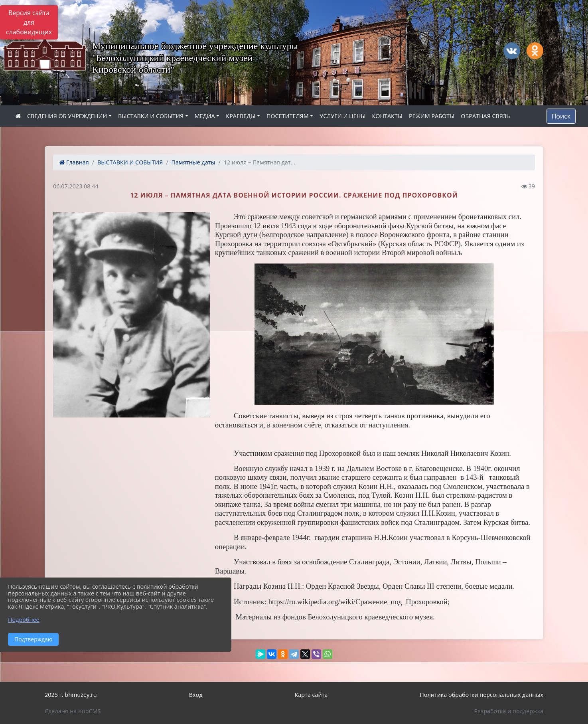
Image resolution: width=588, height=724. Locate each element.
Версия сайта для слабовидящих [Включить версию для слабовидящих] (29, 22)
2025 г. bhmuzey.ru (71, 695)
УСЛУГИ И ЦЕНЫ (342, 116)
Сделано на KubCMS (73, 711)
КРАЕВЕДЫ (241, 116)
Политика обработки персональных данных (481, 695)
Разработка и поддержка (509, 711)
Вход (196, 695)
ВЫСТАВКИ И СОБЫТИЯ (151, 116)
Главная (74, 162)
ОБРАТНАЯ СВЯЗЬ (485, 116)
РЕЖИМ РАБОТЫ (432, 116)
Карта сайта (311, 695)
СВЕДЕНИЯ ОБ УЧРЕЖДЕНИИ (67, 116)
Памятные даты (193, 162)
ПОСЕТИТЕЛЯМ (288, 116)
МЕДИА (205, 116)
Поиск (561, 116)
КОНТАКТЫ (387, 116)
